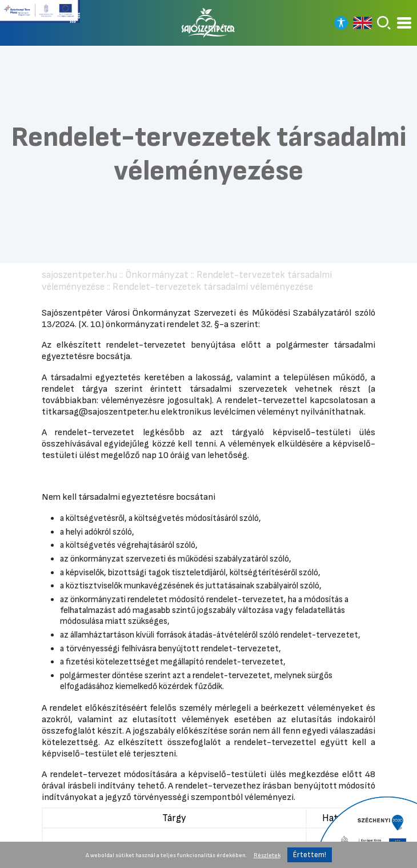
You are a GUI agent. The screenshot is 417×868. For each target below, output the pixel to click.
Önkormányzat (157, 275)
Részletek (267, 855)
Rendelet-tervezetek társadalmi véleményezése (213, 287)
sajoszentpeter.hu (79, 275)
